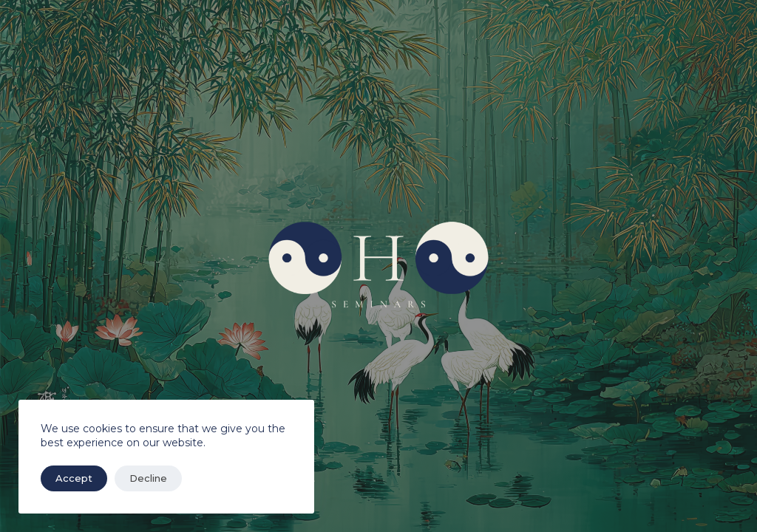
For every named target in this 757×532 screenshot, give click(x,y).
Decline (148, 478)
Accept (74, 478)
